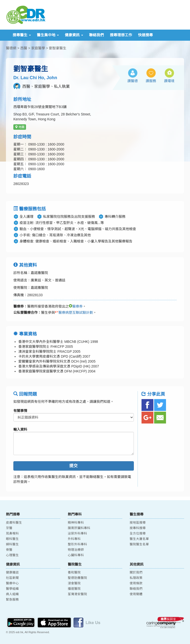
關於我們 (136, 572)
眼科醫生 (12, 539)
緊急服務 (12, 600)
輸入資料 (20, 429)
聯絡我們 (96, 35)
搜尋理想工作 (121, 35)
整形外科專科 (77, 544)
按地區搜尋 (138, 523)
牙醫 (9, 528)
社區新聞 (12, 578)
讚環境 (169, 81)
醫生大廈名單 (139, 539)
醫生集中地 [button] (48, 35)
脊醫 (9, 550)
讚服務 (151, 81)
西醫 (24, 48)
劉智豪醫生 (58, 48)
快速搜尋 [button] (145, 35)
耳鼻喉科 (12, 534)
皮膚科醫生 (14, 523)
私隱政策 (136, 578)
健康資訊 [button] (74, 35)
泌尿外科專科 (77, 534)
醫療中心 (12, 583)
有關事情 (20, 411)
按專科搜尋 (138, 528)
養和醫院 (74, 572)
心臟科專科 (76, 555)
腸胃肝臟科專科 (79, 528)
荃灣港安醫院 (77, 594)
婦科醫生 (12, 544)
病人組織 (12, 594)
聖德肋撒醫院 (77, 578)
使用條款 (136, 583)
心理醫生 (12, 555)
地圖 (20, 127)
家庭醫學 (38, 48)
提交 (73, 466)
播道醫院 (74, 589)
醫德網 (11, 48)
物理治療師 (76, 550)
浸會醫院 (74, 583)
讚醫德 (133, 81)
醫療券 (76, 306)
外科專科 (74, 539)
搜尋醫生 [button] (22, 35)
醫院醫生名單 (139, 544)
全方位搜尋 (138, 534)
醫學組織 (12, 589)
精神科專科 (76, 523)
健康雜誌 (12, 572)
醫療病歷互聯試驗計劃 (74, 313)
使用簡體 (136, 594)
